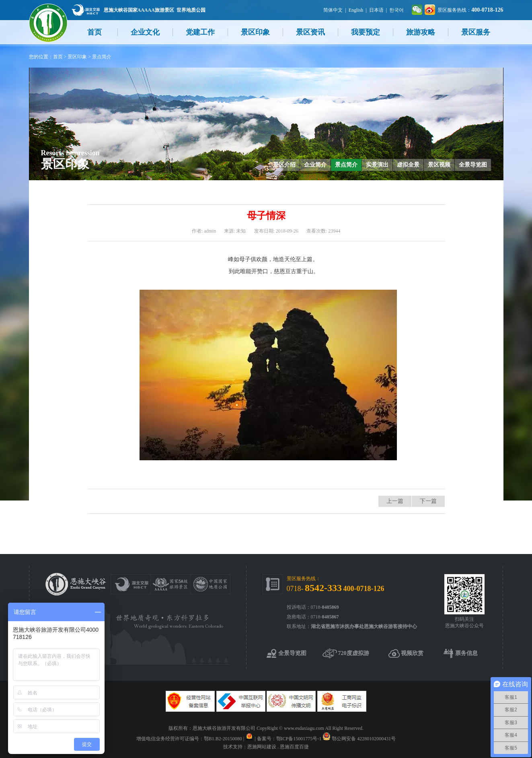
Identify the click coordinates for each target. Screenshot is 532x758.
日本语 (376, 10)
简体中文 (333, 10)
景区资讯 (310, 32)
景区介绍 (284, 165)
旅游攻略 (421, 32)
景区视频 (439, 165)
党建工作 (200, 32)
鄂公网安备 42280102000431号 (364, 739)
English (356, 10)
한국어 (396, 10)
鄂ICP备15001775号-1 (299, 739)
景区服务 (476, 32)
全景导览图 (473, 165)
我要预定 (366, 32)
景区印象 (255, 32)
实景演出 (377, 165)
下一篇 (428, 501)
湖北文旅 (86, 10)
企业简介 (315, 165)
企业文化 (145, 32)
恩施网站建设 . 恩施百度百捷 (278, 747)
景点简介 (102, 57)
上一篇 (395, 501)
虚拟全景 (408, 165)
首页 (94, 32)
